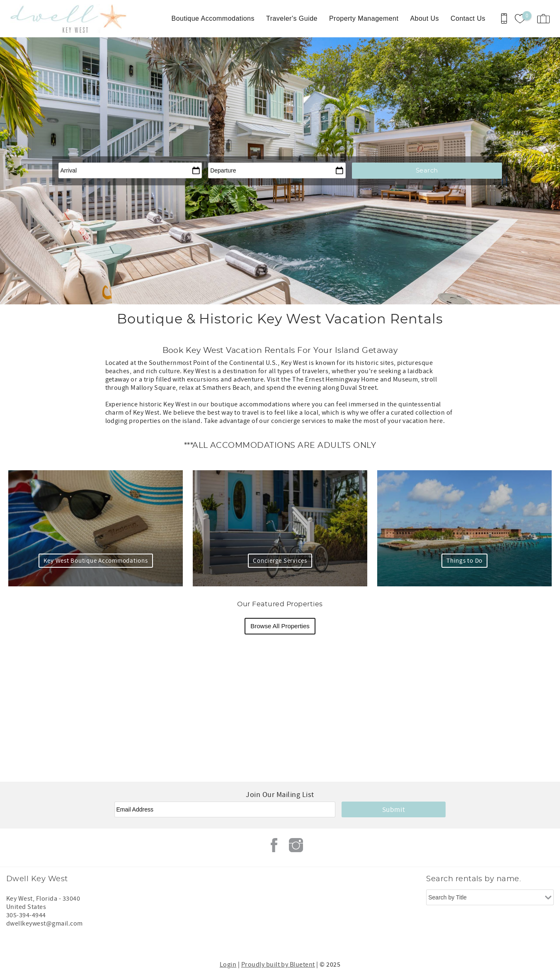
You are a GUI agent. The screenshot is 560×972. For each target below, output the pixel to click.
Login (228, 965)
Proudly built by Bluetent (278, 965)
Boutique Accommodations (213, 18)
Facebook (274, 845)
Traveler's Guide (292, 18)
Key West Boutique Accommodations (96, 561)
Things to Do (464, 561)
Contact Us (468, 18)
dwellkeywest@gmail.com (45, 923)
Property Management (364, 18)
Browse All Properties (280, 626)
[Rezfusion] (77, 941)
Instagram (296, 845)
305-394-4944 (26, 915)
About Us (424, 18)
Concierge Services (280, 561)
